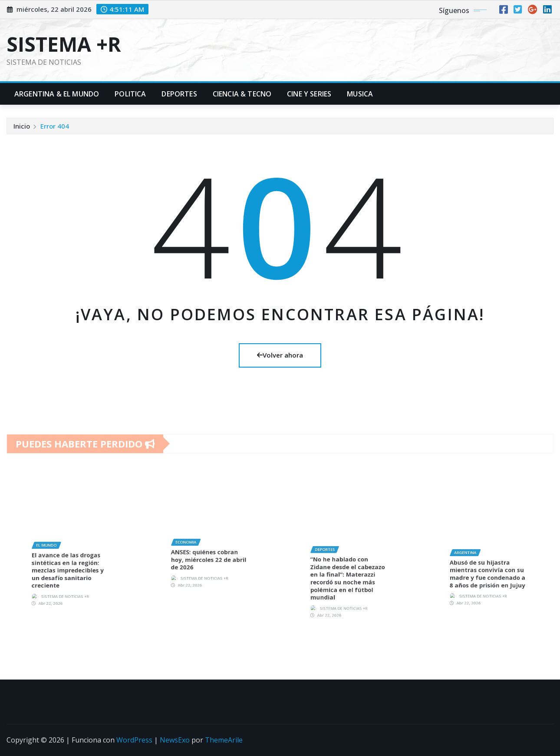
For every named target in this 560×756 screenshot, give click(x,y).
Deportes (179, 94)
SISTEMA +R (64, 44)
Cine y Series (309, 94)
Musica (360, 94)
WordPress (134, 740)
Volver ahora (280, 355)
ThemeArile (224, 740)
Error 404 (55, 126)
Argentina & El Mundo (57, 94)
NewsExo (175, 740)
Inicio (22, 126)
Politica (130, 94)
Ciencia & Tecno (242, 94)
